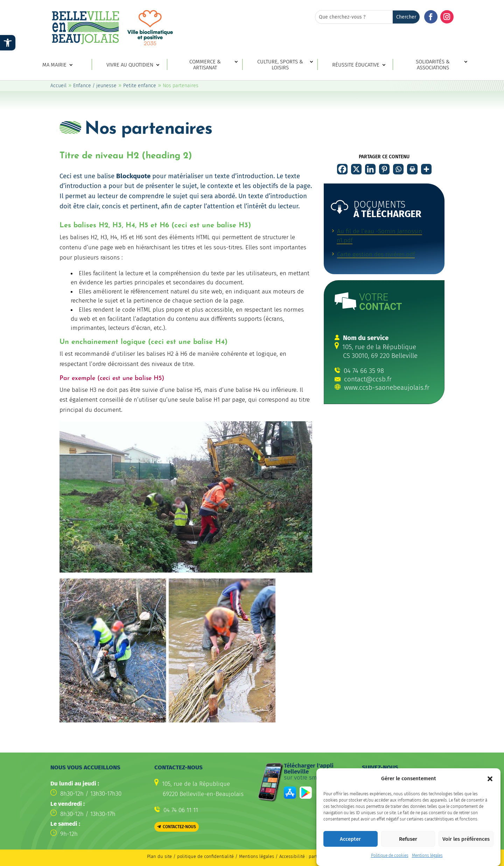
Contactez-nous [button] (179, 827)
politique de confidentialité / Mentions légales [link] (226, 856)
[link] (8, 43)
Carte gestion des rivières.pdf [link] (376, 254)
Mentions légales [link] (427, 863)
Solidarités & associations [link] (433, 65)
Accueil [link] (58, 86)
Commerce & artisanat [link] (205, 65)
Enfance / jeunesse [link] (95, 86)
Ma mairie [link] (54, 65)
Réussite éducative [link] (356, 65)
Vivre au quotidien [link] (130, 65)
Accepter (350, 846)
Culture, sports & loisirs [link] (280, 65)
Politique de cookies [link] (390, 863)
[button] (490, 786)
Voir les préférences (466, 846)
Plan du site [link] (159, 856)
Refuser (408, 846)
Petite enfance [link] (140, 86)
